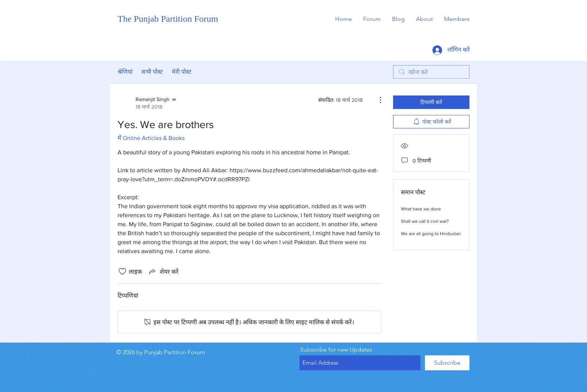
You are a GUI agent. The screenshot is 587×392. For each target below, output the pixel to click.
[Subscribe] (447, 363)
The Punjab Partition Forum (168, 19)
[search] (431, 72)
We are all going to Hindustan (431, 234)
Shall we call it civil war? (425, 221)
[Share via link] (163, 271)
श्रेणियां (125, 72)
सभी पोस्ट (152, 72)
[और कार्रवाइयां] (377, 100)
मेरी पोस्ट (182, 72)
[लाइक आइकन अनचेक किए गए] (122, 271)
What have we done (421, 209)
